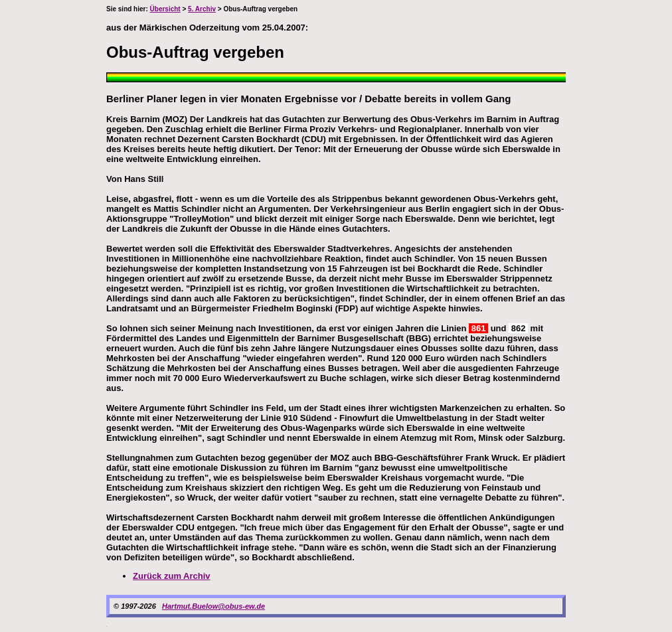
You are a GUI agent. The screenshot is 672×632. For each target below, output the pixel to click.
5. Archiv (202, 9)
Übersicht (165, 9)
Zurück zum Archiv (172, 576)
